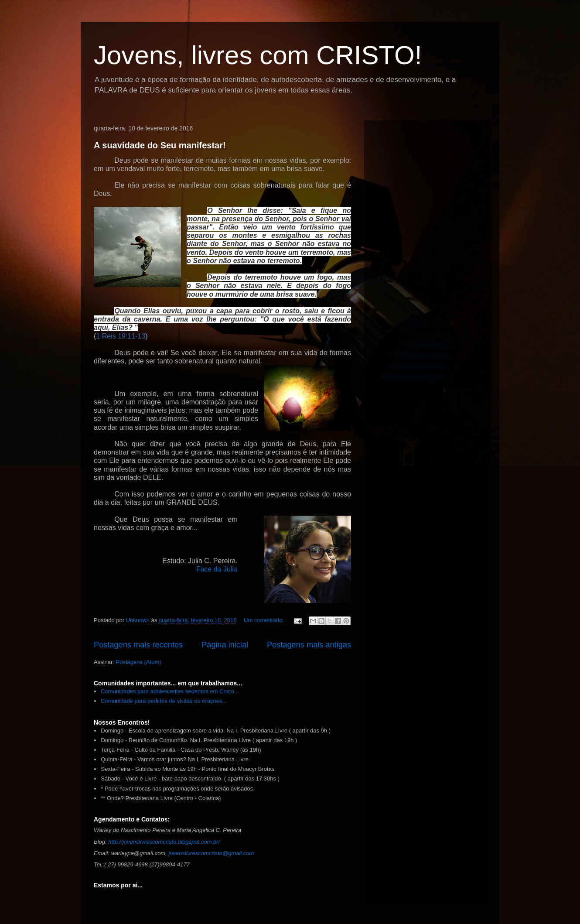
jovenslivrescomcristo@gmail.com (211, 853)
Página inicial (225, 645)
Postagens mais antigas (309, 645)
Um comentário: (264, 620)
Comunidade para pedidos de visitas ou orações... (164, 701)
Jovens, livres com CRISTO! (258, 55)
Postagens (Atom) (139, 662)
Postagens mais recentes (138, 645)
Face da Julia (217, 569)
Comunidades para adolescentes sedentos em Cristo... (170, 691)
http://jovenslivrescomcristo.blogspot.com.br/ (164, 842)
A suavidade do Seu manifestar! (160, 145)
